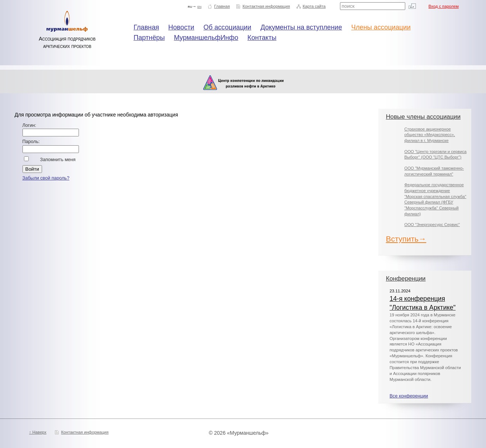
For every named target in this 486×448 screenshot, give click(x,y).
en (199, 6)
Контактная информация (266, 6)
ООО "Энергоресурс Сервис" (432, 225)
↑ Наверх (38, 432)
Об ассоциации (228, 27)
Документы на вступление (301, 27)
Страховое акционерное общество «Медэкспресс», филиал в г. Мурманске (429, 135)
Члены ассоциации (381, 27)
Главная (222, 6)
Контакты (262, 38)
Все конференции (409, 396)
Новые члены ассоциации (423, 117)
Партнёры (149, 38)
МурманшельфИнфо (206, 38)
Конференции (406, 279)
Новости (181, 27)
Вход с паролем (444, 6)
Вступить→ (406, 239)
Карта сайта (314, 6)
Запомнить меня (58, 160)
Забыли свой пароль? (46, 178)
